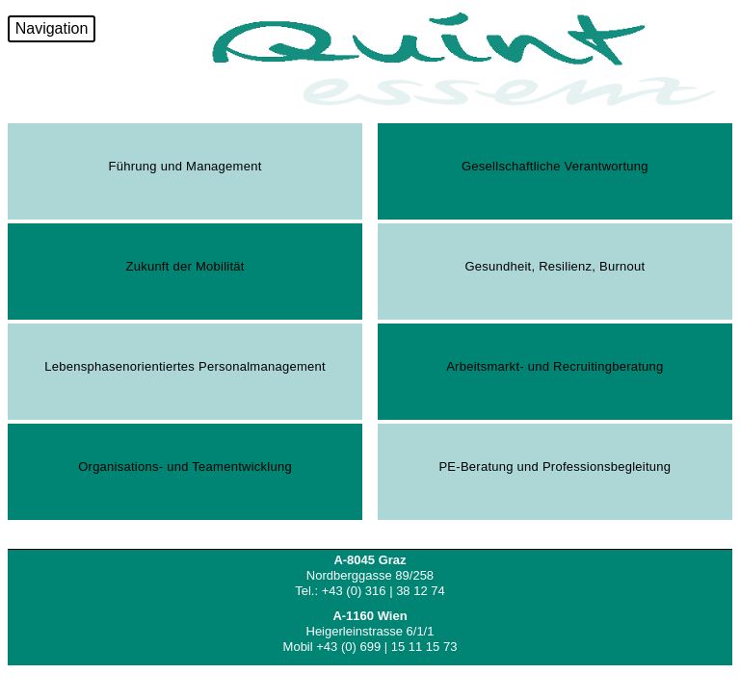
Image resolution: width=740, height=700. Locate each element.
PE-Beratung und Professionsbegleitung (555, 467)
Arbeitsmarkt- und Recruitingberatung (555, 366)
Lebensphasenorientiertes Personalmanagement (185, 366)
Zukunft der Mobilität (185, 266)
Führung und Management (185, 166)
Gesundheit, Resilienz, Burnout (555, 266)
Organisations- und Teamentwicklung (185, 467)
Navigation (52, 28)
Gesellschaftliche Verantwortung (555, 166)
